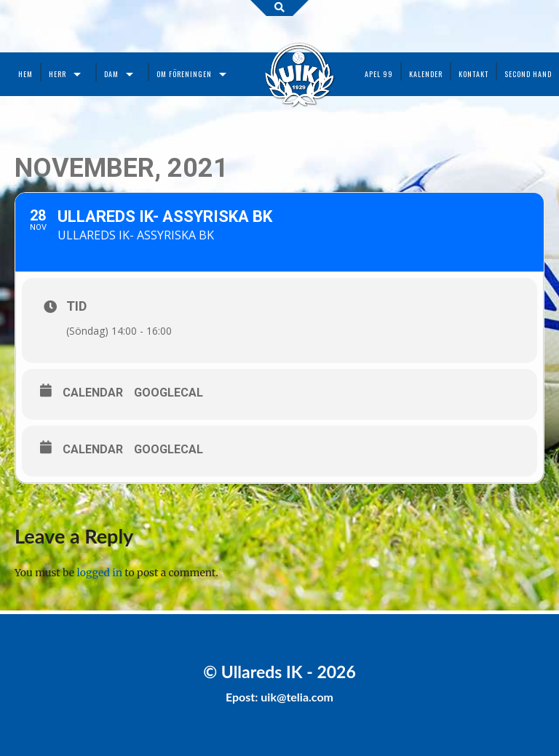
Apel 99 (379, 74)
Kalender (426, 74)
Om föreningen (184, 74)
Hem (25, 74)
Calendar (93, 393)
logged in (100, 573)
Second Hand (528, 74)
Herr (58, 74)
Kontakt (473, 74)
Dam (111, 74)
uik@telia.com (297, 697)
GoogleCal (169, 393)
